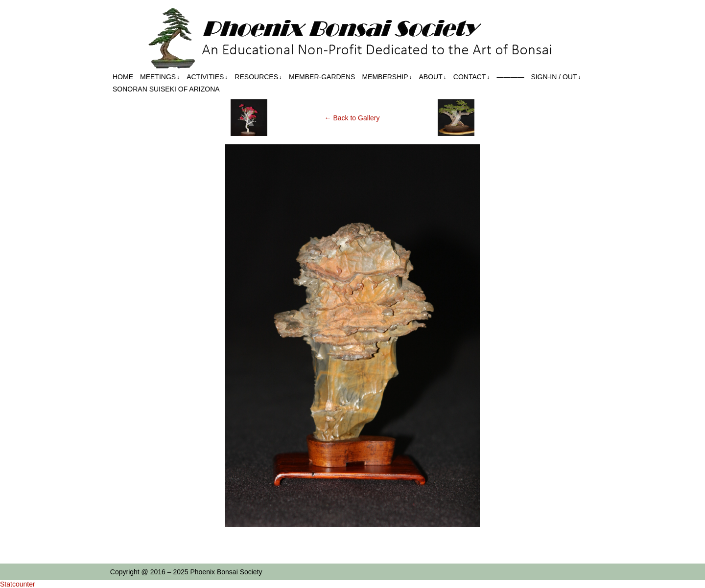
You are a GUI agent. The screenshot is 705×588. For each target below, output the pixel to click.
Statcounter (18, 584)
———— (510, 77)
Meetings (160, 77)
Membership (387, 77)
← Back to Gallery (352, 118)
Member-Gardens (322, 77)
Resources (258, 77)
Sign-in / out (556, 77)
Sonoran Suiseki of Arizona (166, 89)
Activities (207, 77)
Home (123, 77)
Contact (471, 77)
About (433, 77)
